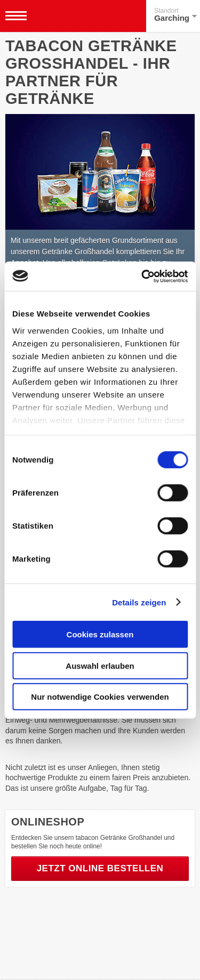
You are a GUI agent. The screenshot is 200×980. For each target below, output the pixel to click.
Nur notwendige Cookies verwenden (100, 697)
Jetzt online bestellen (100, 868)
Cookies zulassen (100, 634)
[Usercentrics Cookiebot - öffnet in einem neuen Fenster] (142, 276)
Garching (175, 15)
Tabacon (66, 16)
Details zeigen (139, 602)
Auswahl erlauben (100, 665)
